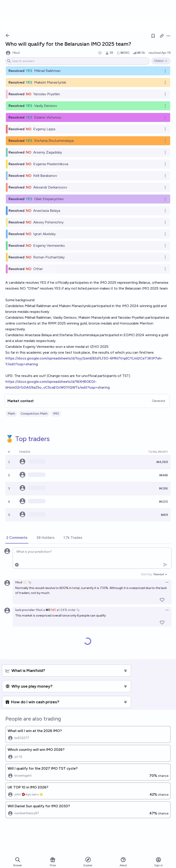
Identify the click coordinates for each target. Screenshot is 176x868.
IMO (56, 414)
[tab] (17, 538)
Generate (158, 401)
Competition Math (34, 414)
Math (11, 414)
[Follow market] (153, 36)
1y (30, 582)
